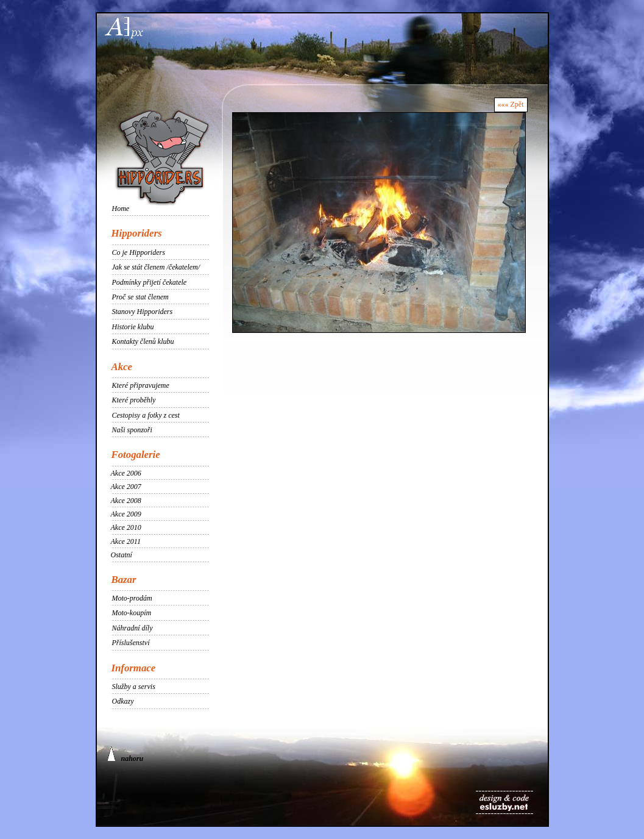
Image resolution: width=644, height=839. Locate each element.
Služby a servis (134, 687)
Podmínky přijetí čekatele (150, 282)
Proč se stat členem (140, 297)
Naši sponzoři (132, 430)
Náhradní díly (133, 628)
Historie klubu (133, 327)
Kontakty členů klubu (143, 341)
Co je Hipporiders (139, 252)
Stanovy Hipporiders (143, 312)
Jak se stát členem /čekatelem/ (156, 267)
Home (121, 209)
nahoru (126, 755)
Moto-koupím (132, 613)
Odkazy (123, 701)
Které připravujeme (141, 385)
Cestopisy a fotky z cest (146, 415)
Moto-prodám (132, 598)
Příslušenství (131, 643)
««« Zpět (511, 104)
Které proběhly (134, 400)
